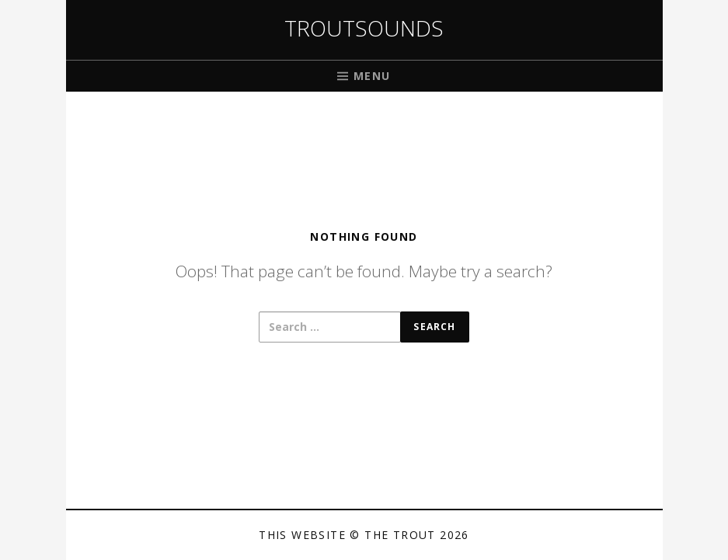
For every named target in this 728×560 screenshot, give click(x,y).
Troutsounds (364, 28)
